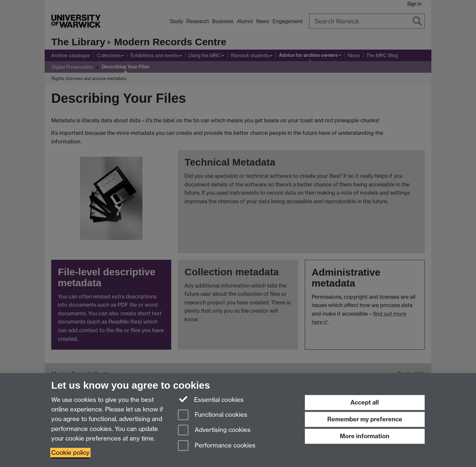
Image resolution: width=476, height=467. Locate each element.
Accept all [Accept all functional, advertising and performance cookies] (365, 402)
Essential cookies (211, 399)
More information (365, 436)
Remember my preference (365, 419)
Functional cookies (213, 415)
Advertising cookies (214, 430)
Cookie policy (70, 453)
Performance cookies (217, 446)
